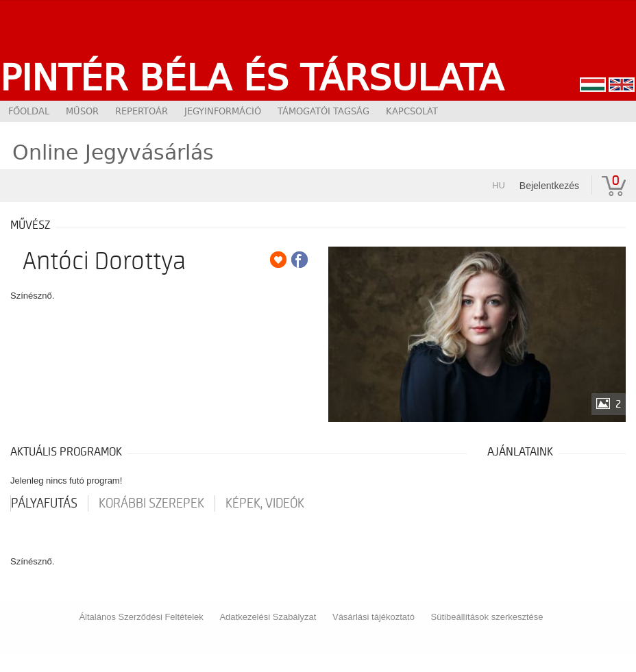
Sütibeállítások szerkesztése (487, 617)
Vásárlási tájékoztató (374, 617)
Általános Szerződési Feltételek (141, 617)
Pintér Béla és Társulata (252, 77)
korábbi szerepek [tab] (151, 503)
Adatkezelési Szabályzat (268, 617)
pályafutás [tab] (44, 503)
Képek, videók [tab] (265, 503)
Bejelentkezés (549, 186)
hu (499, 185)
